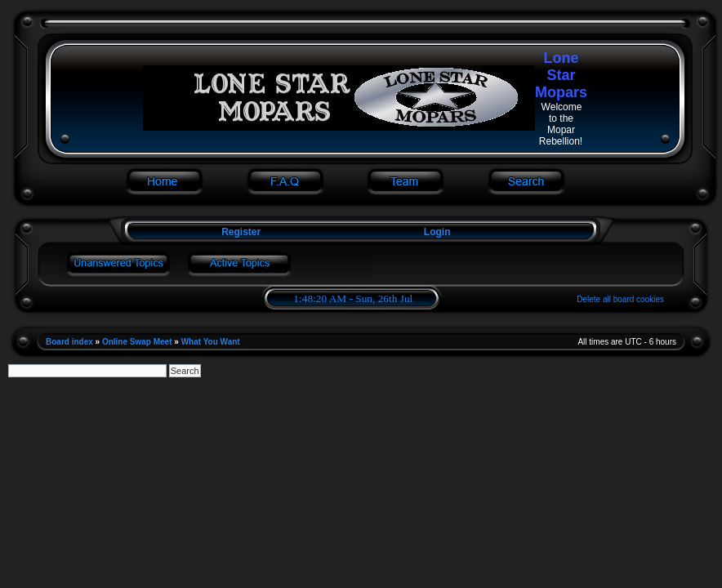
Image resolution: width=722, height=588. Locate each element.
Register (240, 232)
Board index (69, 342)
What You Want (211, 342)
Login (437, 232)
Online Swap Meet (137, 342)
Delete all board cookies (620, 299)
